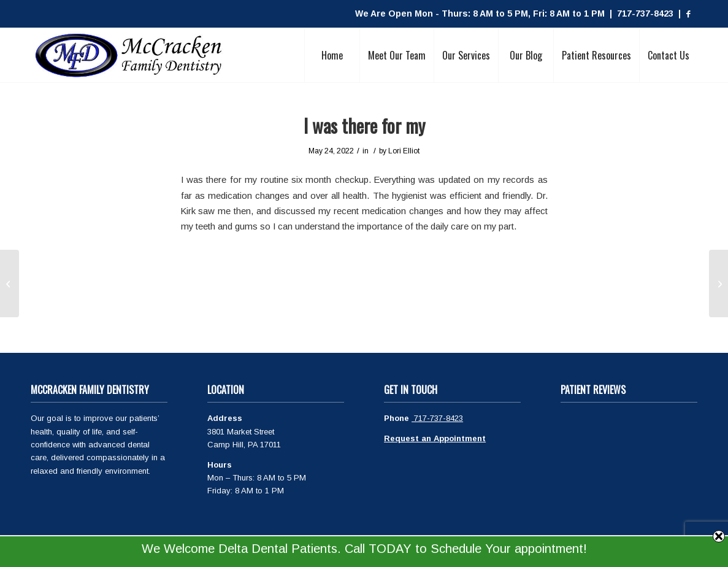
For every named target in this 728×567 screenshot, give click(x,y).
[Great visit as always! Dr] (10, 283)
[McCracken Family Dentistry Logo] (129, 55)
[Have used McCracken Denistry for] (718, 283)
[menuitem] (332, 55)
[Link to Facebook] (688, 14)
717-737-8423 (437, 418)
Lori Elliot (404, 151)
